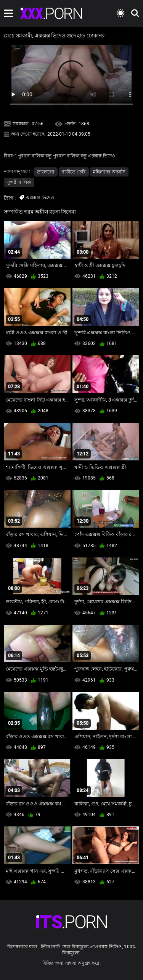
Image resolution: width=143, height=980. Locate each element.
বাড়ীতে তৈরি (74, 172)
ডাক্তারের (46, 172)
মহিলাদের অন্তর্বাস (109, 172)
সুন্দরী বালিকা (19, 182)
